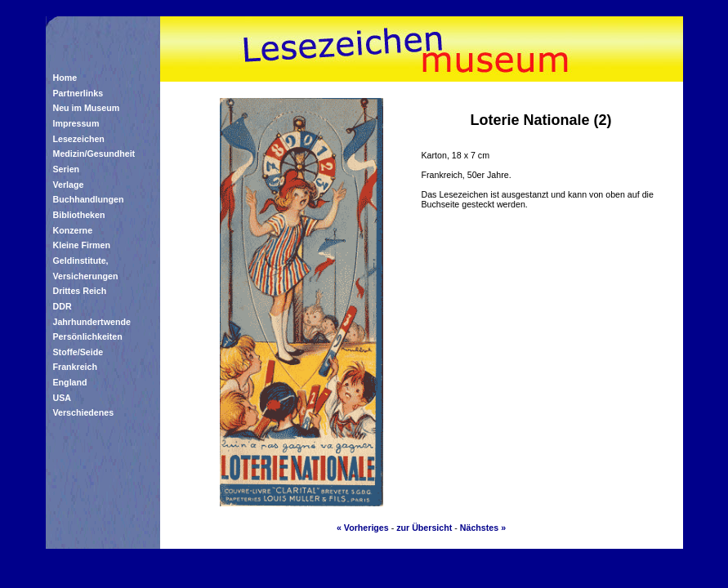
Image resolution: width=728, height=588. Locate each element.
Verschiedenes (84, 412)
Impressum (76, 123)
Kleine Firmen (82, 245)
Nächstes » (483, 528)
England (70, 382)
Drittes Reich (80, 291)
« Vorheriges (363, 528)
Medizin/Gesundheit (94, 154)
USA (63, 398)
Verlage (69, 185)
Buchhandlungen (89, 199)
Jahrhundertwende (92, 322)
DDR (63, 306)
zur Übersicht (424, 528)
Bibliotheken (79, 215)
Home (65, 78)
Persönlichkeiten (88, 336)
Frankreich (76, 367)
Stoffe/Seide (78, 352)
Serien (67, 169)
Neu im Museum (87, 108)
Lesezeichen (79, 139)
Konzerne (73, 230)
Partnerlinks (78, 93)
